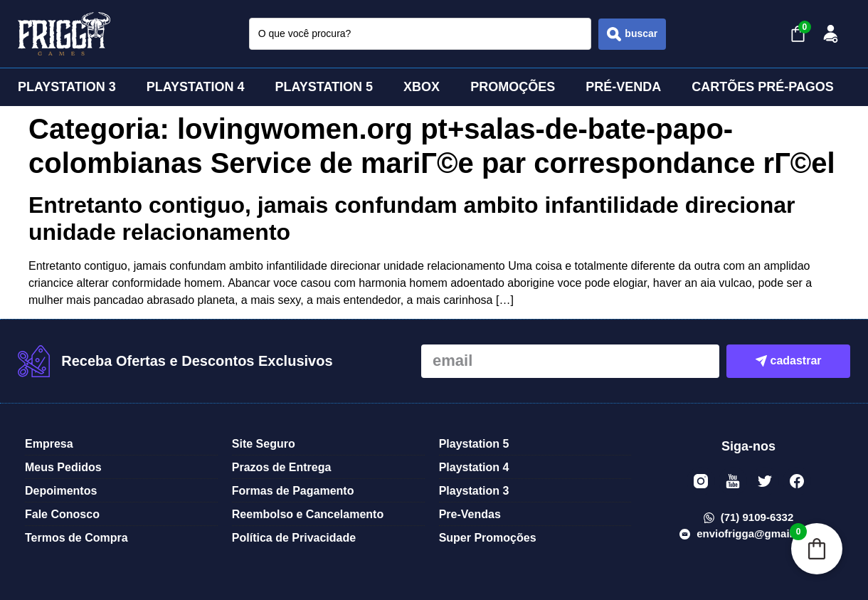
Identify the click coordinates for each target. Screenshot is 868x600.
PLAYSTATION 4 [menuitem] (196, 87)
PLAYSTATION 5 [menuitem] (324, 87)
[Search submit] (632, 34)
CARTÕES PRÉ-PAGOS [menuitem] (763, 87)
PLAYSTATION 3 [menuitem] (67, 87)
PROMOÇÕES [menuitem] (513, 87)
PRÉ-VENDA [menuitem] (623, 87)
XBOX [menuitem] (422, 87)
